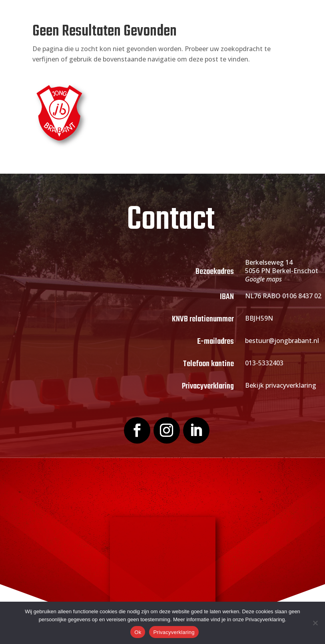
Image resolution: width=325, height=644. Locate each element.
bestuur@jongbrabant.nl (282, 341)
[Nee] (315, 623)
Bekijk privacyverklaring (281, 385)
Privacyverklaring (174, 632)
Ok (138, 632)
